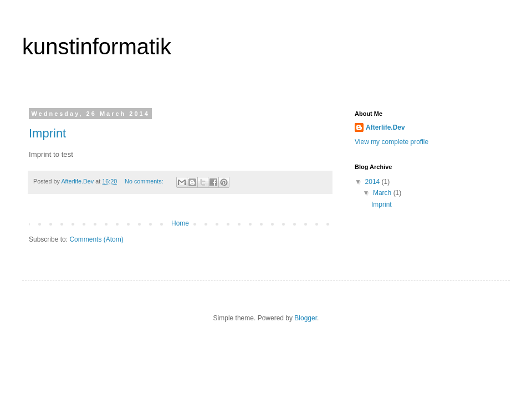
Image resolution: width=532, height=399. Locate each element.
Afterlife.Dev (385, 127)
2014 (374, 182)
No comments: (145, 181)
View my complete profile (392, 142)
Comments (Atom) (96, 239)
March (383, 193)
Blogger (306, 318)
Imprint (47, 133)
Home (180, 223)
